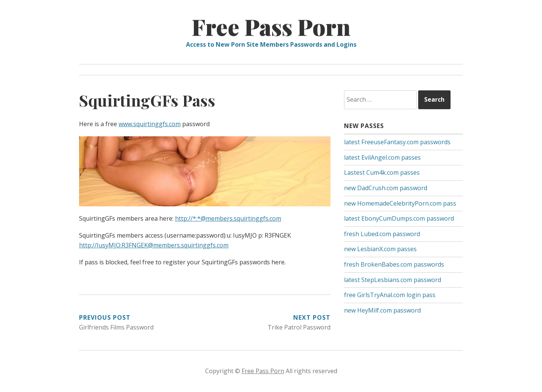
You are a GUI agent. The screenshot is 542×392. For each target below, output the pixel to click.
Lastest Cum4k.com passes (382, 172)
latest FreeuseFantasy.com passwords (397, 142)
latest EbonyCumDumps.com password (399, 218)
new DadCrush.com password (386, 188)
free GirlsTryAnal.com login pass (390, 295)
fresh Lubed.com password (382, 234)
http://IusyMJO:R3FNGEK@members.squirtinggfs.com (154, 245)
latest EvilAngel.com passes (382, 157)
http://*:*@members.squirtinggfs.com (228, 218)
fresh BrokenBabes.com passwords (394, 264)
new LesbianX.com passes (380, 249)
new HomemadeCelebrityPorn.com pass (400, 203)
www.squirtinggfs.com (150, 124)
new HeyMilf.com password (382, 310)
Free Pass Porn (271, 26)
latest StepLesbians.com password (393, 280)
